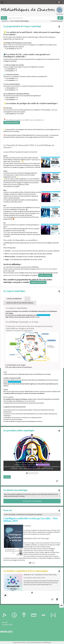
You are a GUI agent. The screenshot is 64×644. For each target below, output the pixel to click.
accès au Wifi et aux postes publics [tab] (20, 303)
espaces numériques (45, 275)
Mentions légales (7, 632)
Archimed (23, 643)
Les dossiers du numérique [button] (32, 501)
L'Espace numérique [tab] (14, 299)
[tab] (27, 299)
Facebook (5, 622)
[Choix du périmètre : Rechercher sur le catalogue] (4, 18)
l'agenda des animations (12, 122)
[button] (57, 2)
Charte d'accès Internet (43, 315)
